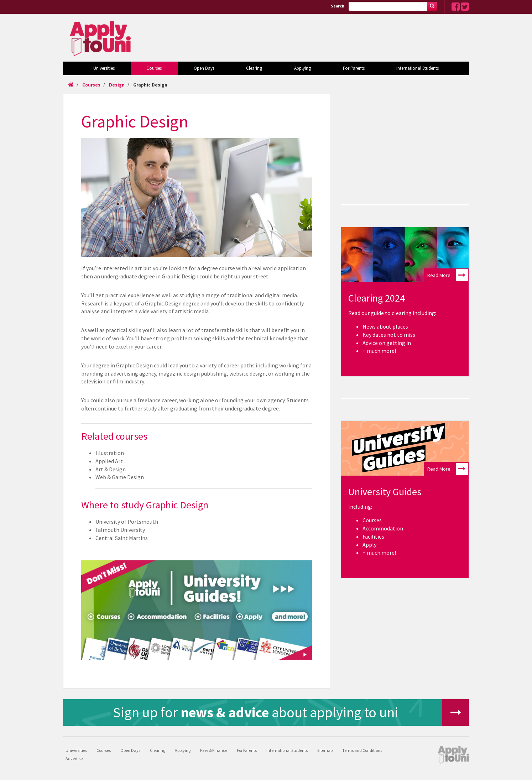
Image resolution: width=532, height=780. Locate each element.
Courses (154, 68)
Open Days (204, 68)
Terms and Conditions (362, 750)
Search (338, 6)
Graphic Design (150, 85)
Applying (302, 68)
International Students (418, 68)
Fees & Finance (214, 750)
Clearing (254, 68)
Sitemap (325, 750)
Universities (104, 68)
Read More (448, 275)
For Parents (354, 68)
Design (117, 85)
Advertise (74, 758)
